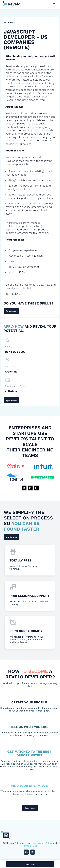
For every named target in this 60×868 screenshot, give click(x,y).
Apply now (11, 311)
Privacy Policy (44, 843)
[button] (54, 4)
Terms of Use (30, 846)
